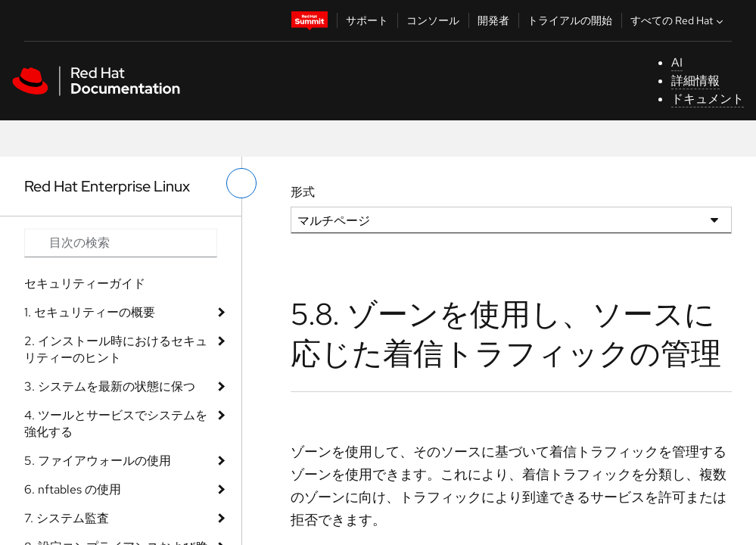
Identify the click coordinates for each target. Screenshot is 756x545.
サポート (367, 20)
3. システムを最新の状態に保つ (110, 386)
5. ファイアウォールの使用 (98, 461)
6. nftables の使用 (73, 489)
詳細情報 (695, 81)
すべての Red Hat (678, 20)
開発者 (493, 20)
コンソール (433, 20)
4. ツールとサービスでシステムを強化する (116, 424)
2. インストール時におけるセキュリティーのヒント (116, 349)
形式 (303, 192)
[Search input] (121, 243)
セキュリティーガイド (85, 283)
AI (677, 62)
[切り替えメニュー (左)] (241, 183)
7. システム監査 (67, 518)
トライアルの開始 (570, 20)
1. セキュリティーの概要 (90, 312)
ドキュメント (708, 99)
